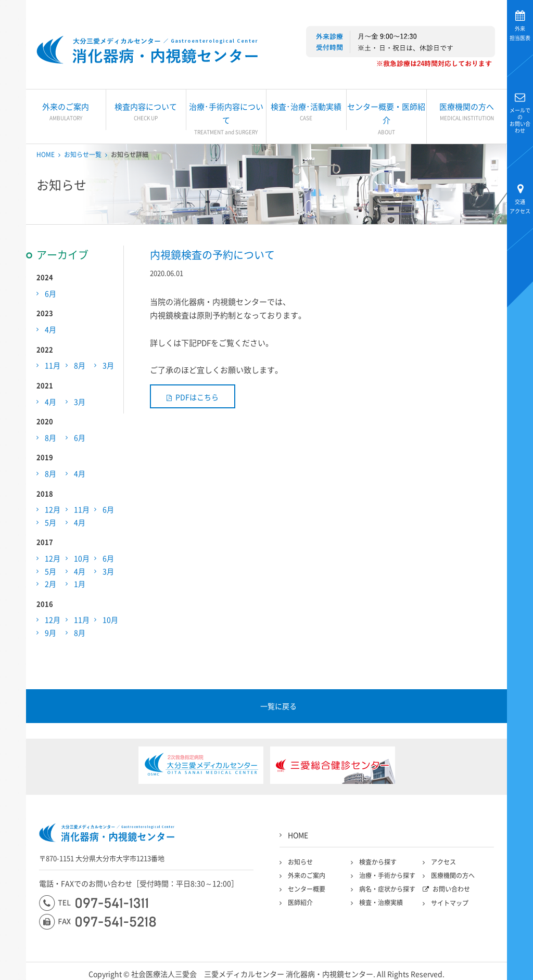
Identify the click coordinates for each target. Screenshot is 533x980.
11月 (53, 365)
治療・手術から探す (387, 875)
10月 (82, 558)
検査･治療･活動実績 (306, 112)
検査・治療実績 (381, 902)
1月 (80, 584)
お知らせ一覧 (83, 154)
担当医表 (520, 33)
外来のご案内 (66, 112)
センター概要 (307, 889)
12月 (53, 509)
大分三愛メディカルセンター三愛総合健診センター (147, 50)
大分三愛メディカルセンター (13, 136)
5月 (50, 522)
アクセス (520, 206)
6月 (50, 293)
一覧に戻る (278, 706)
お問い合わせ (520, 120)
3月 (108, 365)
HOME (46, 154)
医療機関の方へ (467, 112)
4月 (50, 329)
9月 (50, 633)
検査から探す (378, 862)
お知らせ (300, 862)
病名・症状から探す (387, 889)
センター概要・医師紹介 (386, 119)
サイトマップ (450, 903)
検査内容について (146, 112)
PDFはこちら (197, 397)
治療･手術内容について (226, 119)
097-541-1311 (93, 903)
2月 (50, 584)
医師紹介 (300, 902)
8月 (80, 365)
